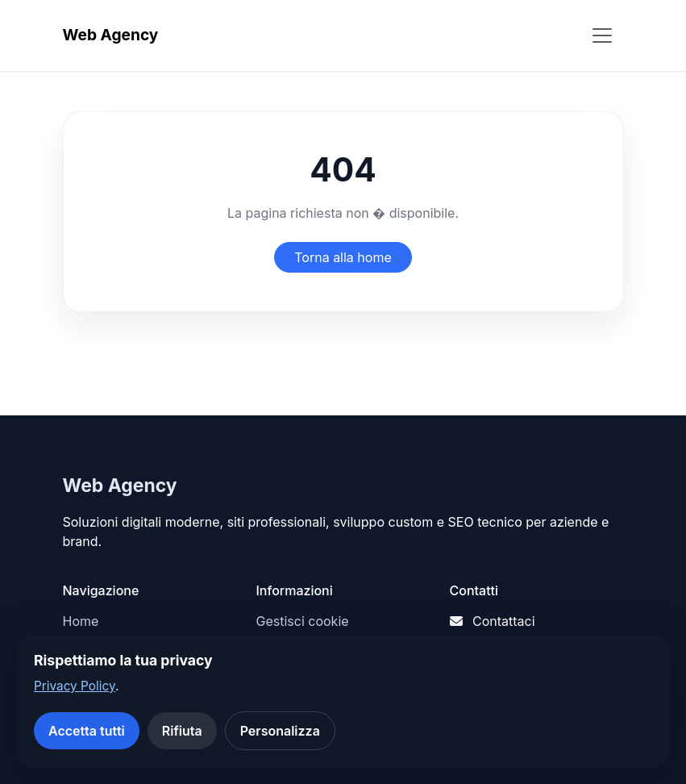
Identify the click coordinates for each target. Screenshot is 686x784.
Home (81, 621)
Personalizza (280, 731)
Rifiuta (182, 731)
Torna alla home (343, 257)
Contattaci (504, 621)
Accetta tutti (87, 731)
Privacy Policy (75, 686)
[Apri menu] (602, 35)
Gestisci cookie (303, 621)
